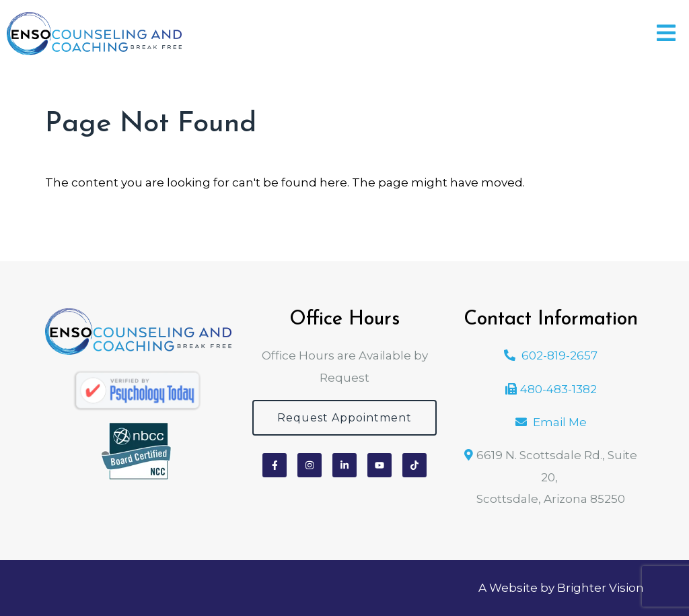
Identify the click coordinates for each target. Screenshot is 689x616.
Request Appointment (344, 418)
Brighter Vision (601, 588)
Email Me (560, 422)
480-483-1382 (558, 389)
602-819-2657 (559, 355)
